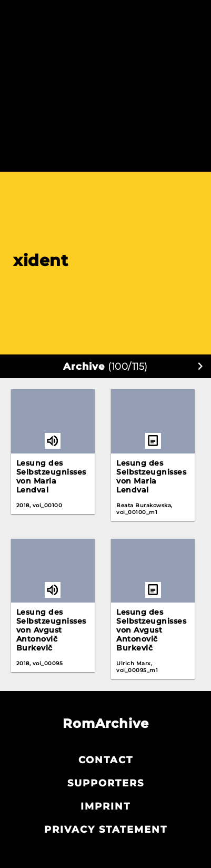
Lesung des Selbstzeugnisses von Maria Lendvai (51, 476)
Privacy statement (106, 830)
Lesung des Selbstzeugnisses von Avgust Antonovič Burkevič (51, 630)
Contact (106, 760)
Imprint (105, 806)
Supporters (106, 783)
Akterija (106, 12)
